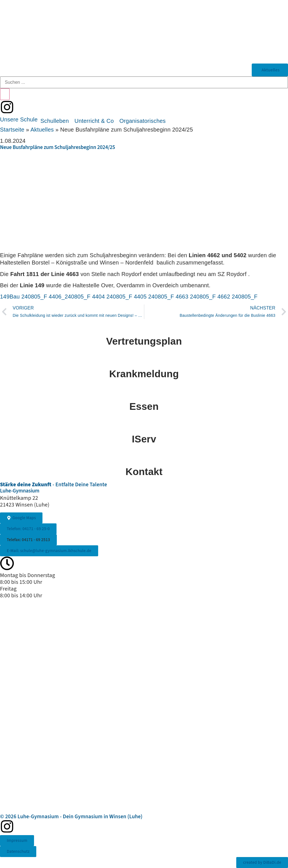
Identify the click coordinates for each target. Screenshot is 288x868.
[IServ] (144, 424)
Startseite (12, 130)
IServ (144, 439)
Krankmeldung (144, 374)
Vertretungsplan (144, 341)
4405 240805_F (154, 297)
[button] (19, 119)
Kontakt (144, 472)
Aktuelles (42, 130)
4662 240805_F (238, 297)
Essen (144, 406)
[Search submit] (5, 94)
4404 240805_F (112, 297)
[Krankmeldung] (144, 359)
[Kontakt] (144, 456)
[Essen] (144, 391)
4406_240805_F (69, 297)
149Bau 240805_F (24, 297)
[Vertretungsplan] (144, 326)
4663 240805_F (196, 297)
